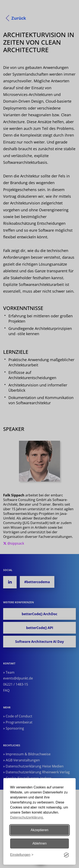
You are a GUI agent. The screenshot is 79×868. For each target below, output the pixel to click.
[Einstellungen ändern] (22, 855)
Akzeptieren (39, 830)
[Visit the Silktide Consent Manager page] (66, 855)
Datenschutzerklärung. (27, 817)
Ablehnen (40, 843)
